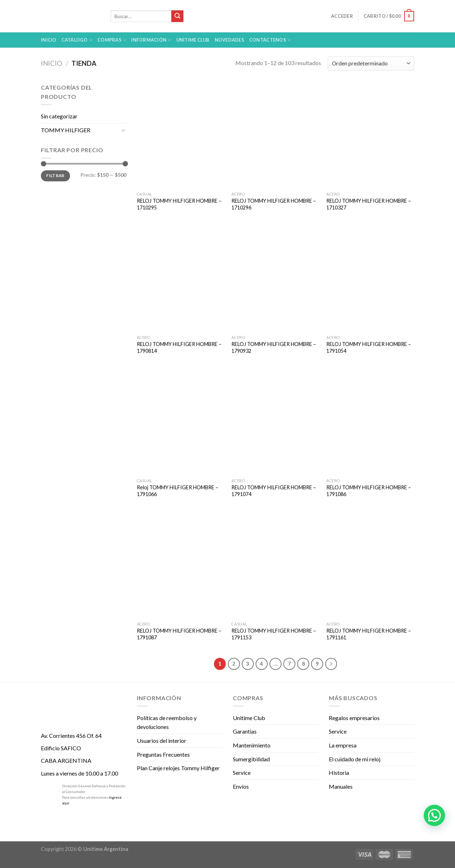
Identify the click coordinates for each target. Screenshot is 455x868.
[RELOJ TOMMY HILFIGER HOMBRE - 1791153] (275, 565)
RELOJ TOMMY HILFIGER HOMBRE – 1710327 (369, 204)
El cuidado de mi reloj (355, 759)
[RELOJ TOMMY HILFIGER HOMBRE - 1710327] (370, 135)
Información (151, 40)
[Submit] (177, 16)
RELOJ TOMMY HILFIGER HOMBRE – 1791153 (274, 634)
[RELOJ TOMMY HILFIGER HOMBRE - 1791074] (275, 422)
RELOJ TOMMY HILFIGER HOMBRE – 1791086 (369, 491)
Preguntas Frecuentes (163, 754)
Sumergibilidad (251, 759)
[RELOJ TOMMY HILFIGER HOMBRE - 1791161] (370, 565)
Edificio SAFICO (61, 748)
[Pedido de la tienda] (371, 63)
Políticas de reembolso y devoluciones (167, 722)
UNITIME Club (193, 40)
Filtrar (55, 175)
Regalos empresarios (354, 718)
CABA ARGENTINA (66, 760)
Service (242, 773)
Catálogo (77, 40)
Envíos (241, 786)
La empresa (343, 745)
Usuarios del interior (162, 741)
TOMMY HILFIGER (66, 130)
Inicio (49, 40)
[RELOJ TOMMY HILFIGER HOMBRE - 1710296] (275, 135)
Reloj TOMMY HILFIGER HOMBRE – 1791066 (178, 491)
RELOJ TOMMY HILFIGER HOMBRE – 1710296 (274, 204)
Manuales (341, 786)
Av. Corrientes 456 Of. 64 (71, 736)
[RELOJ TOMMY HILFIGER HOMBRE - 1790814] (181, 279)
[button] (434, 815)
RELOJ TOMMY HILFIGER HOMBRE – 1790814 (179, 347)
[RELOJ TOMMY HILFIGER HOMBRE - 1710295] (181, 135)
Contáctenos (270, 40)
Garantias (245, 731)
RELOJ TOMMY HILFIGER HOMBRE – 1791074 (274, 491)
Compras (112, 40)
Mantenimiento (252, 745)
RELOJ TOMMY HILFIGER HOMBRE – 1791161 (369, 634)
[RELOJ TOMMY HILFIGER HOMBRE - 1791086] (370, 422)
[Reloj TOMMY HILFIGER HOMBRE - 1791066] (181, 422)
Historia (339, 773)
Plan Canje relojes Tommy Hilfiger (178, 768)
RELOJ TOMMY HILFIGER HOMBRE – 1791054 (369, 347)
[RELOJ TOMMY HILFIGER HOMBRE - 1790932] (275, 279)
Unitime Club (249, 718)
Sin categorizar (59, 116)
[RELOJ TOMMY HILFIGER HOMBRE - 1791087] (181, 565)
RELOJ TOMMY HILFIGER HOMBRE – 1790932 (274, 347)
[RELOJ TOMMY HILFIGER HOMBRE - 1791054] (370, 279)
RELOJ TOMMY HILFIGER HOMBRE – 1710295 (179, 204)
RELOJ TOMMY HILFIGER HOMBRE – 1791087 (179, 634)
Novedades (229, 40)
